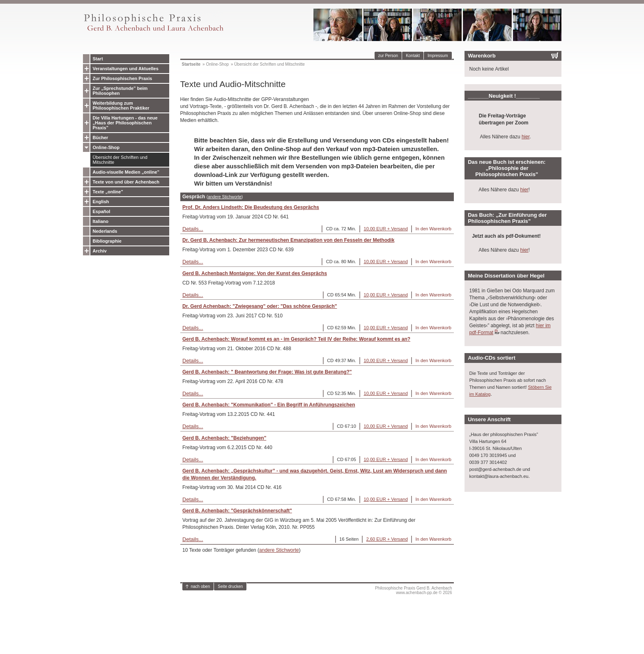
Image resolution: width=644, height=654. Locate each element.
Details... (193, 229)
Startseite (191, 64)
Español (102, 211)
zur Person (388, 56)
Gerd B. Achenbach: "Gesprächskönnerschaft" (237, 511)
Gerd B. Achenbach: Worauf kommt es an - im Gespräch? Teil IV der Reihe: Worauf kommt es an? (296, 339)
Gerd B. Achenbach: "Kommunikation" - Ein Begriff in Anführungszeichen (269, 405)
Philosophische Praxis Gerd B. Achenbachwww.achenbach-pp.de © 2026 (413, 590)
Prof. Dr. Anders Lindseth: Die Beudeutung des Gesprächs (251, 207)
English (101, 202)
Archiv (100, 251)
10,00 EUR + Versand (386, 229)
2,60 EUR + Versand (387, 539)
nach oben (201, 586)
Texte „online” (108, 192)
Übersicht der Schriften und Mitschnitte (120, 160)
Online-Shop (106, 147)
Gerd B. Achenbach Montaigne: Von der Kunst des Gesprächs (255, 273)
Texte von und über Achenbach (126, 182)
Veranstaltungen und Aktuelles (126, 69)
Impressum (438, 56)
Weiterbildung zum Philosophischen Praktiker (121, 106)
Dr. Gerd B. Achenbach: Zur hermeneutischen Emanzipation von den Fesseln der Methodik (288, 240)
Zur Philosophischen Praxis (123, 78)
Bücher (101, 138)
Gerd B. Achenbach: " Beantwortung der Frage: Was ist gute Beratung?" (267, 372)
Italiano (101, 221)
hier (526, 137)
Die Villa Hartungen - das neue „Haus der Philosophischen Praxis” (125, 123)
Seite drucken (230, 586)
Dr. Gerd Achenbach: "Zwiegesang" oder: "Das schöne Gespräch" (260, 306)
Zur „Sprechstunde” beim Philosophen (120, 91)
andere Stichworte (225, 197)
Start (98, 59)
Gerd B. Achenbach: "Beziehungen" (224, 438)
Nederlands (105, 231)
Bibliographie (107, 241)
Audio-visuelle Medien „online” (126, 172)
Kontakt (413, 56)
